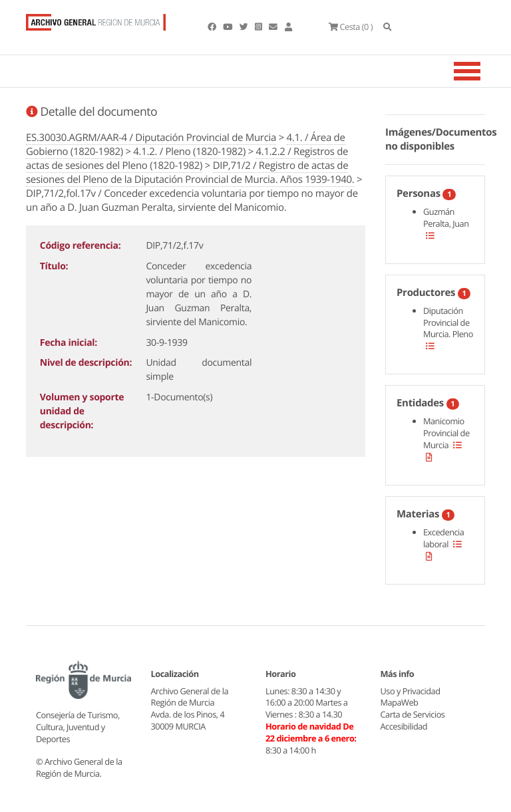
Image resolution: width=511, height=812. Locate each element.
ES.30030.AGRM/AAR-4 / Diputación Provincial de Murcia (151, 138)
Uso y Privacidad (411, 691)
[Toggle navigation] (484, 71)
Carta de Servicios (413, 714)
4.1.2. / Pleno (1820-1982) (189, 152)
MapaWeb (400, 702)
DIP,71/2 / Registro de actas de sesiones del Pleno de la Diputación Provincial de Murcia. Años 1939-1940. (190, 173)
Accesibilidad (404, 726)
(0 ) (351, 27)
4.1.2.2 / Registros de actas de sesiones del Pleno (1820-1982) (187, 159)
